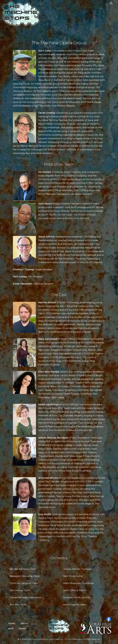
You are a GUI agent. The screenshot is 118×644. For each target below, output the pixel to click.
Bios (11, 629)
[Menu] (111, 3)
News (22, 629)
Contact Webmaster (74, 639)
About (24, 624)
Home (12, 624)
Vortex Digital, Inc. (56, 639)
